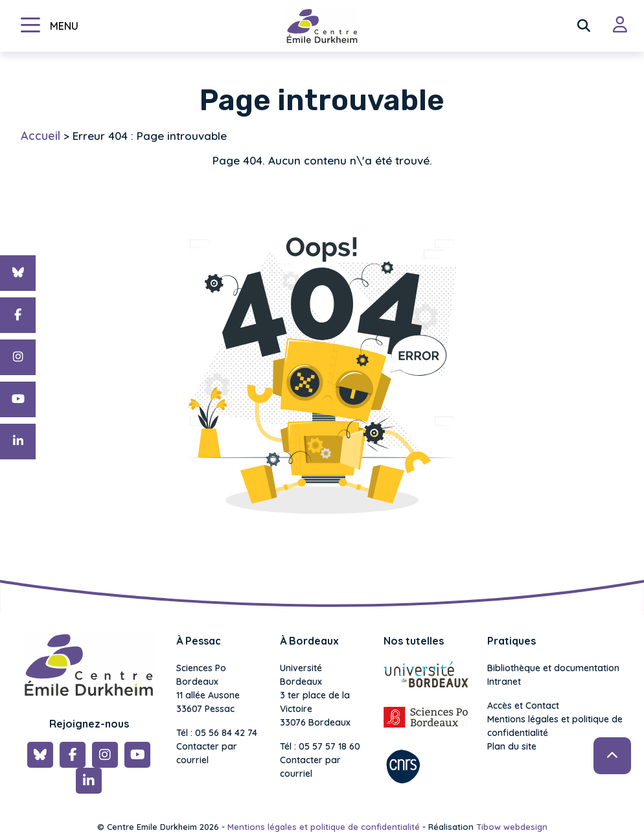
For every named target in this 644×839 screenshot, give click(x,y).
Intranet (504, 682)
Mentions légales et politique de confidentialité (555, 726)
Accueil (40, 136)
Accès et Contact (523, 706)
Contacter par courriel (207, 753)
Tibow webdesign (512, 827)
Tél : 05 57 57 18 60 (320, 746)
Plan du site (512, 746)
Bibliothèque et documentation (553, 668)
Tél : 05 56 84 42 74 (217, 733)
